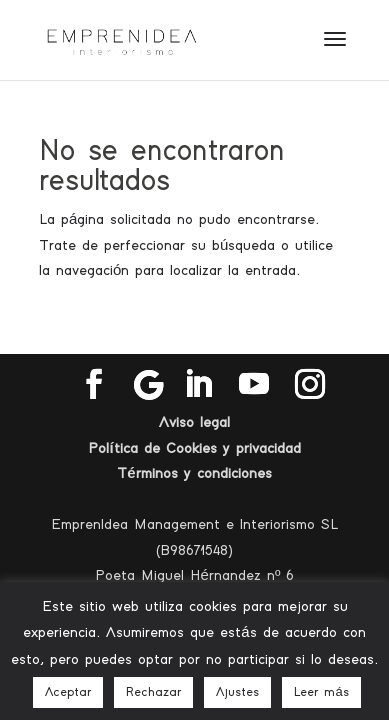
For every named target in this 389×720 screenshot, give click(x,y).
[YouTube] (254, 385)
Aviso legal (194, 422)
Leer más (321, 692)
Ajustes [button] (237, 692)
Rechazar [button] (153, 692)
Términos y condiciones (194, 473)
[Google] (149, 385)
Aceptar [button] (68, 692)
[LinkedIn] (198, 385)
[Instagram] (310, 385)
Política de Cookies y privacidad (194, 448)
